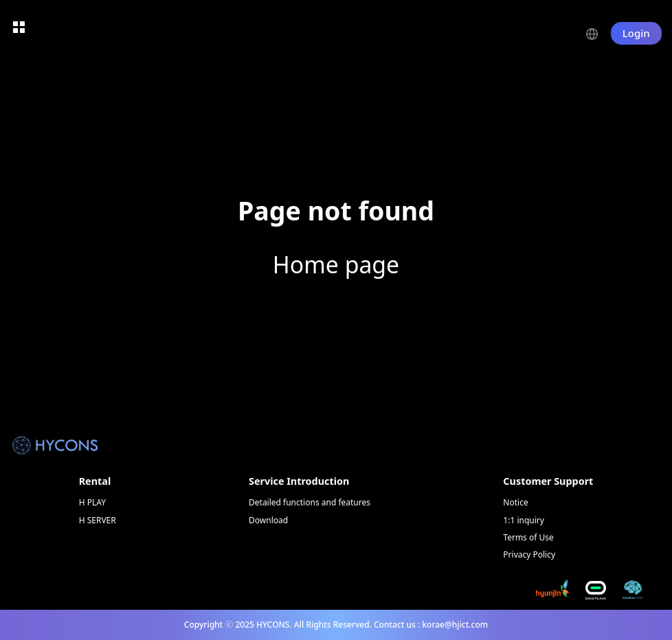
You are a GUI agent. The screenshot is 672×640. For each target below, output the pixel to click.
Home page (336, 264)
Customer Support (548, 481)
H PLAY (92, 502)
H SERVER (98, 520)
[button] (598, 33)
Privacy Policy (529, 555)
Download (268, 520)
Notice (515, 502)
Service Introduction (299, 481)
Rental (95, 481)
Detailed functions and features (310, 502)
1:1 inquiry (524, 520)
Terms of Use (528, 537)
